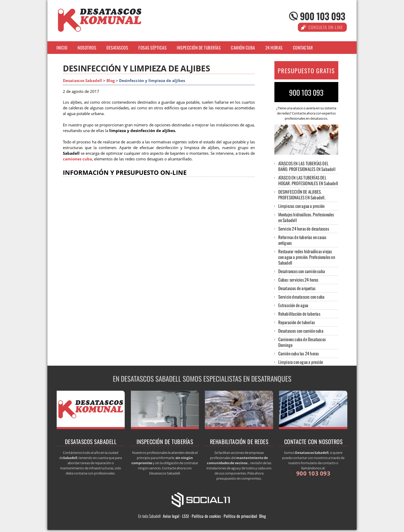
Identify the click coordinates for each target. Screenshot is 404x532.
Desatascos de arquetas (297, 288)
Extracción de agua (293, 305)
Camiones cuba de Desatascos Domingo (302, 342)
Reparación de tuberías (297, 322)
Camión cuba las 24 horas (299, 353)
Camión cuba (243, 48)
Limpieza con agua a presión (301, 362)
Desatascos (117, 48)
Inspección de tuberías (199, 48)
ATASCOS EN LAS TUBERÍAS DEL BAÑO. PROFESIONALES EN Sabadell (307, 166)
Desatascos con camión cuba (301, 331)
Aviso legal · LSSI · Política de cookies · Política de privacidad (210, 516)
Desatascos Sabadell (82, 81)
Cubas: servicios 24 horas (298, 280)
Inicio (62, 48)
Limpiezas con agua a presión (301, 206)
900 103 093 (322, 16)
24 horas (274, 48)
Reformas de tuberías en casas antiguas (302, 240)
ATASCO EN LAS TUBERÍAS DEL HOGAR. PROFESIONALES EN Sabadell (308, 180)
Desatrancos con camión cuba (302, 271)
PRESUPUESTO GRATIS (306, 71)
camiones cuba (77, 159)
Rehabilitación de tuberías (299, 314)
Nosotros (87, 48)
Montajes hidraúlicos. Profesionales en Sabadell (306, 217)
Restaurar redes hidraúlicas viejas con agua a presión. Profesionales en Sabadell (307, 257)
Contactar (303, 48)
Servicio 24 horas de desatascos (304, 229)
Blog (111, 81)
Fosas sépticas (152, 48)
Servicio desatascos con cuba (301, 297)
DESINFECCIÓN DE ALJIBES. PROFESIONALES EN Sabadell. (302, 195)
